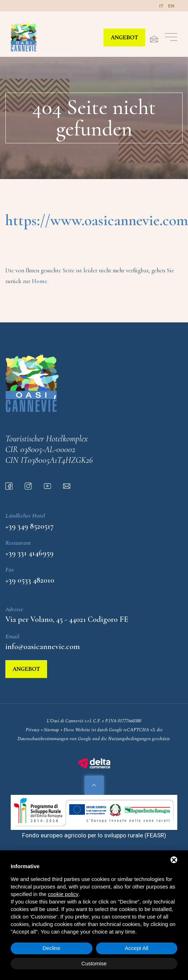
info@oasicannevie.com (43, 647)
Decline (51, 948)
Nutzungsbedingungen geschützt (139, 739)
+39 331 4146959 (29, 553)
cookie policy (63, 894)
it (161, 6)
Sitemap (52, 730)
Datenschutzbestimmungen (43, 739)
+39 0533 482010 (30, 580)
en (171, 6)
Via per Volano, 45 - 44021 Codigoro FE (67, 619)
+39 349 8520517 (29, 526)
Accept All (137, 948)
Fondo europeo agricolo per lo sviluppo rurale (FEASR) (94, 835)
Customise (94, 963)
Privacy (33, 730)
